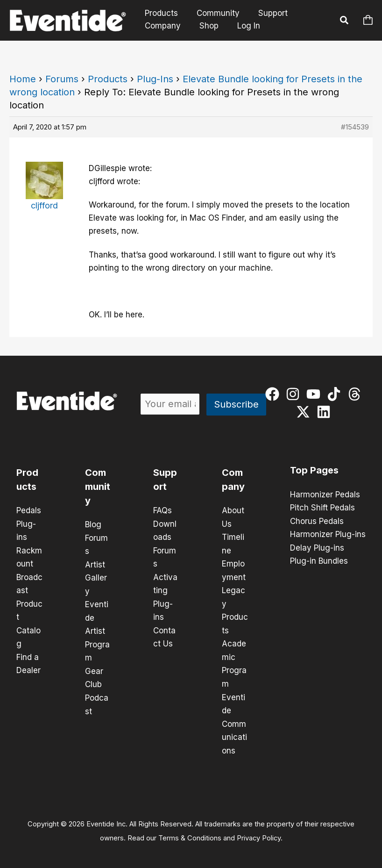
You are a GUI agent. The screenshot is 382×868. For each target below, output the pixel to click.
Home (23, 79)
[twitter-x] (305, 412)
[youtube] (315, 394)
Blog (93, 524)
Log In (243, 26)
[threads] (357, 394)
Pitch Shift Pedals (322, 508)
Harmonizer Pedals (325, 495)
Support (266, 13)
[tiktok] (336, 394)
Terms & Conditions (190, 833)
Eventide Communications (234, 720)
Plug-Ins (155, 79)
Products (160, 13)
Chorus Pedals (317, 521)
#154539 (355, 127)
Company (161, 26)
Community (214, 13)
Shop (205, 26)
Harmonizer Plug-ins (328, 534)
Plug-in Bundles (319, 560)
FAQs (163, 510)
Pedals (29, 510)
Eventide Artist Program (97, 629)
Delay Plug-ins (317, 547)
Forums (62, 79)
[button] (345, 22)
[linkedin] (326, 412)
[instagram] (295, 394)
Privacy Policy (259, 833)
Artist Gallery (96, 577)
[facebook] (274, 394)
